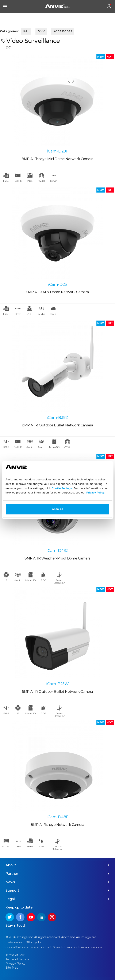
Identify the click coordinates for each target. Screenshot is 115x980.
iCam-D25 (57, 284)
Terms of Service (17, 959)
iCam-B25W (57, 684)
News (10, 882)
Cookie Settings (62, 488)
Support (12, 890)
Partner (12, 874)
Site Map (12, 968)
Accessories (63, 31)
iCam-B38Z (57, 418)
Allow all (57, 509)
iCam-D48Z (57, 551)
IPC (26, 31)
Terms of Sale (15, 955)
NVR (41, 31)
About (11, 865)
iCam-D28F (57, 151)
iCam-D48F (57, 817)
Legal (10, 899)
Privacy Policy (95, 493)
